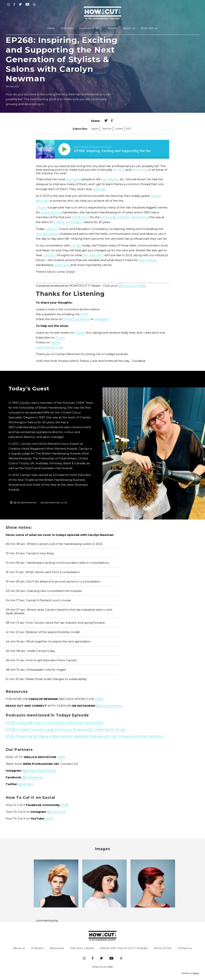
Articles (113, 28)
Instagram (101, 319)
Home (51, 28)
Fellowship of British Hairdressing (124, 217)
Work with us (149, 28)
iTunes (80, 333)
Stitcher (107, 129)
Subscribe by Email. (50, 347)
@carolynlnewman (23, 502)
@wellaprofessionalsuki (39, 771)
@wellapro (26, 784)
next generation (47, 234)
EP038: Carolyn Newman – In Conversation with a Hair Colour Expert (55, 723)
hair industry (110, 179)
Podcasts (67, 28)
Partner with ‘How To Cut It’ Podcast (124, 948)
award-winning (51, 212)
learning (99, 189)
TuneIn (119, 129)
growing (119, 170)
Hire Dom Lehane (82, 948)
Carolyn (41, 207)
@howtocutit (56, 812)
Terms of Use (163, 948)
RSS (129, 129)
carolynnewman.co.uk (54, 502)
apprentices (148, 260)
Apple (95, 129)
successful (73, 179)
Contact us (185, 948)
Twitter (68, 319)
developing (140, 170)
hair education (93, 255)
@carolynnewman (109, 706)
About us (129, 28)
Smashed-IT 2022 (90, 28)
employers (62, 265)
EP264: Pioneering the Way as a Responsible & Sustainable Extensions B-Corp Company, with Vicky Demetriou (84, 736)
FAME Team (81, 217)
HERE (84, 314)
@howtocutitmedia (132, 286)
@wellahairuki (33, 777)
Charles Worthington (68, 222)
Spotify (55, 342)
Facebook (82, 319)
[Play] (65, 149)
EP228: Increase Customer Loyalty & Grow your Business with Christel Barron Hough (66, 729)
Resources (57, 948)
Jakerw (196, 973)
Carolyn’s (51, 229)
